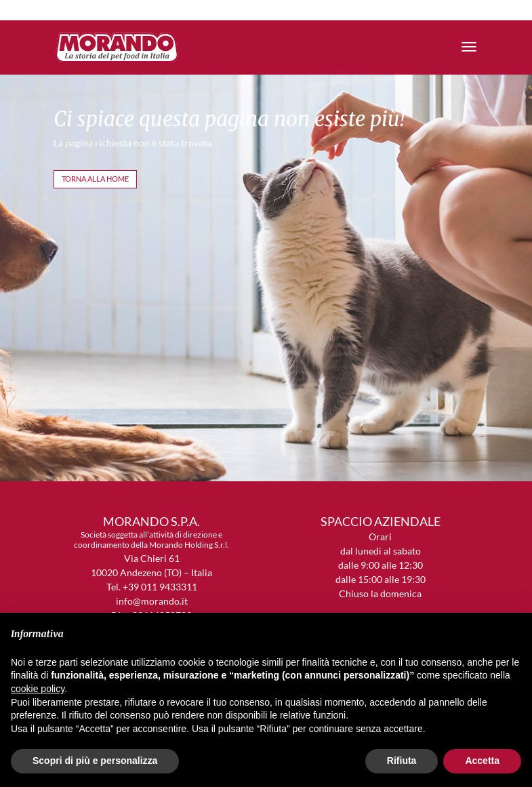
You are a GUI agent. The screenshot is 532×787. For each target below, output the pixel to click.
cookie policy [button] (38, 689)
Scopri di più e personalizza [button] (95, 761)
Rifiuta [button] (402, 761)
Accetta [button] (482, 761)
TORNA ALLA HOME (95, 179)
